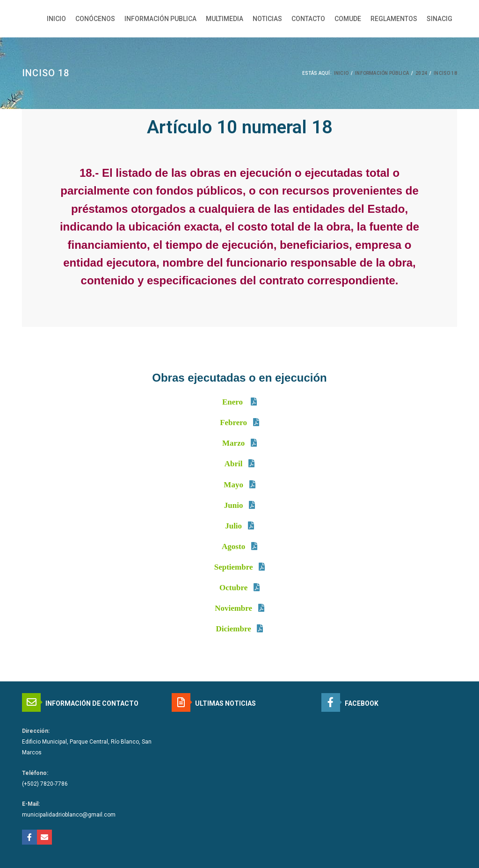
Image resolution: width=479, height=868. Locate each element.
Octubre (233, 588)
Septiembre (234, 567)
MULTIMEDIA (225, 19)
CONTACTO (308, 19)
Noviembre (233, 608)
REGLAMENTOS (394, 19)
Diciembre (235, 629)
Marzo (233, 443)
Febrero (233, 423)
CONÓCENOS (95, 19)
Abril (234, 464)
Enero (233, 402)
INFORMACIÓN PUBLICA (160, 19)
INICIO (56, 19)
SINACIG (439, 19)
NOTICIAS (267, 19)
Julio (233, 526)
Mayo (233, 485)
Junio (234, 505)
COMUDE (348, 19)
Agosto (233, 546)
